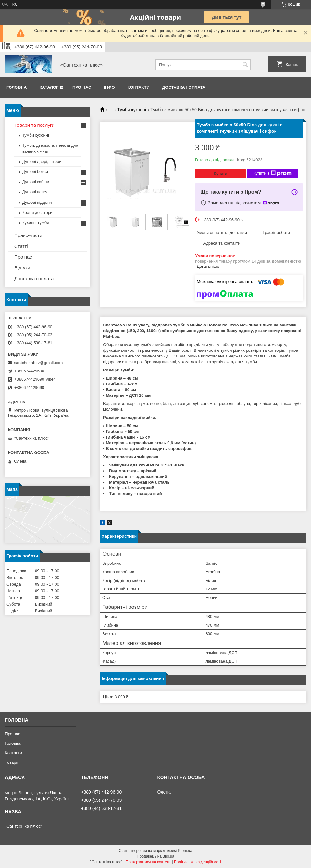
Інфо (109, 87)
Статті (21, 246)
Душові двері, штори (42, 161)
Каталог (49, 87)
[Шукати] (245, 65)
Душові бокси (35, 172)
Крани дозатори (37, 212)
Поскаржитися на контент (148, 862)
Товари (12, 762)
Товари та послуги (34, 125)
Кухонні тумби (36, 223)
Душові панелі (36, 192)
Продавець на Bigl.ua (155, 856)
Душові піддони (37, 202)
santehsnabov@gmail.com (38, 363)
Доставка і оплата (184, 87)
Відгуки (22, 268)
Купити (221, 174)
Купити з (272, 173)
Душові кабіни (36, 182)
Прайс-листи (28, 235)
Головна (17, 87)
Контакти (139, 87)
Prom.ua (185, 851)
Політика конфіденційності (197, 862)
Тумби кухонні (132, 110)
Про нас (82, 87)
